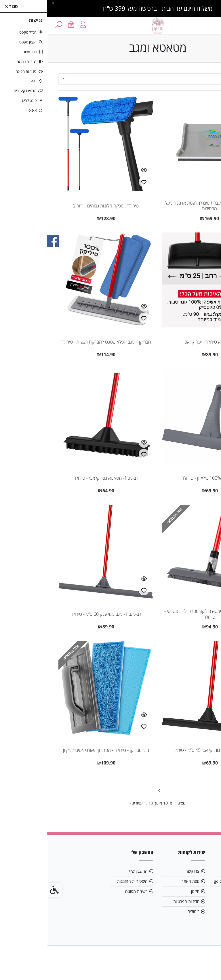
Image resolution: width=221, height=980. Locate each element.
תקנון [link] (148, 891)
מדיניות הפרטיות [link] (139, 901)
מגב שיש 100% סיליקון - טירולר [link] (162, 478)
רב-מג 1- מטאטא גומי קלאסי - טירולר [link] (59, 478)
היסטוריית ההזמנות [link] (85, 881)
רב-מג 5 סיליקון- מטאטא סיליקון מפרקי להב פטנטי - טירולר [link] (162, 614)
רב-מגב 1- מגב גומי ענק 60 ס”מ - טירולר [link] (59, 614)
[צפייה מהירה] (200, 170)
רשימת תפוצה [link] (89, 891)
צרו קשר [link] (145, 871)
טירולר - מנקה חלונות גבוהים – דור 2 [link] (59, 206)
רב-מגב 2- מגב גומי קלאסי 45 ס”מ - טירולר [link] (162, 750)
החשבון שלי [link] (91, 871)
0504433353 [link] (193, 891)
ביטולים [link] (146, 911)
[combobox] (110, 79)
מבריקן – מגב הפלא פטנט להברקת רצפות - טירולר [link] (59, 342)
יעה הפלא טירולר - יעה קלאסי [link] (162, 342)
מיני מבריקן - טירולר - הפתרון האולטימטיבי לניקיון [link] (59, 750)
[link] (208, 967)
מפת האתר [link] (143, 881)
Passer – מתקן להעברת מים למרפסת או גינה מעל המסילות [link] (162, 206)
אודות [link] (200, 871)
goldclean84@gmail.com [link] (188, 881)
